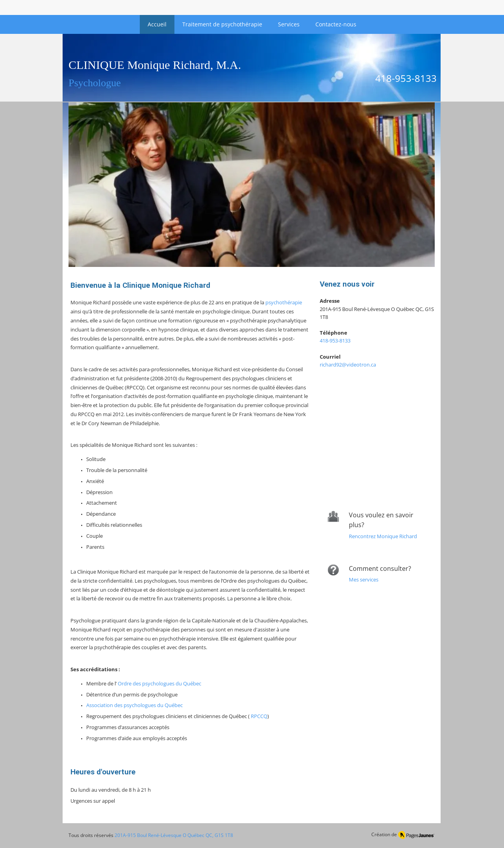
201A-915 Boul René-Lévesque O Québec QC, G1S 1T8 (174, 835)
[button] (252, 185)
